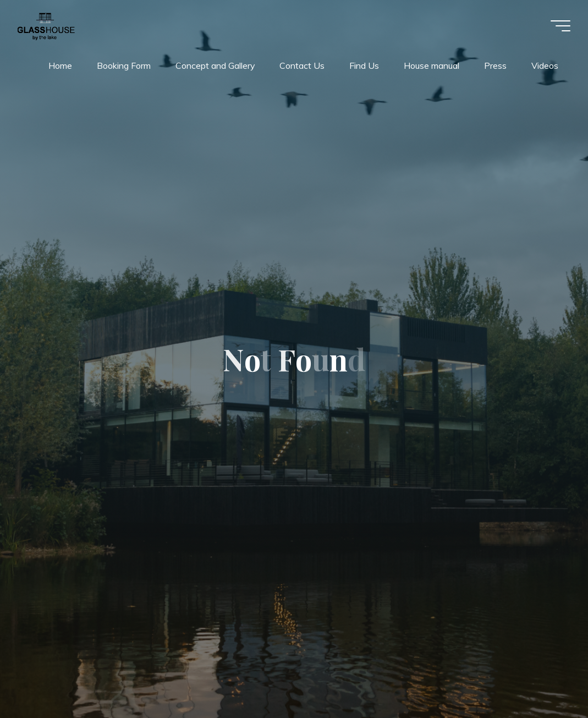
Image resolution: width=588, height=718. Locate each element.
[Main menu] (560, 26)
